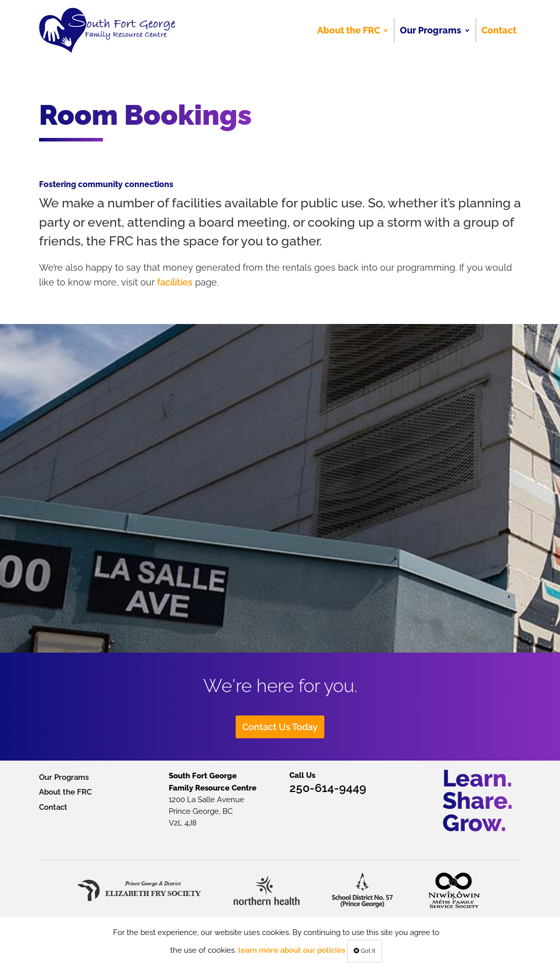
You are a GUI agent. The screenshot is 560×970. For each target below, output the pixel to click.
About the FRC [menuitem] (349, 30)
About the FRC (65, 792)
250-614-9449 (328, 788)
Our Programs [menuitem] (431, 30)
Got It (365, 951)
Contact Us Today (280, 727)
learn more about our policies (292, 950)
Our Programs (64, 777)
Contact (53, 807)
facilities (175, 282)
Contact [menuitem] (499, 30)
